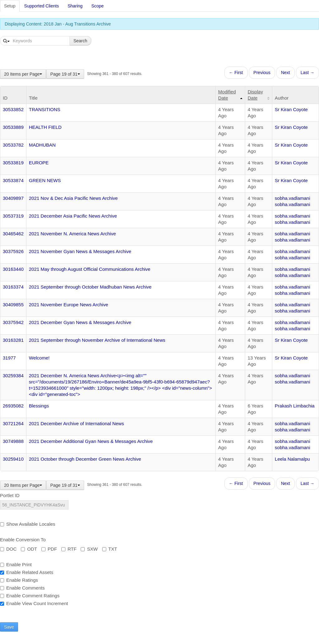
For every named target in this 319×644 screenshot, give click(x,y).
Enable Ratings (19, 580)
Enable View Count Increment (34, 603)
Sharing (75, 6)
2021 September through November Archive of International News (97, 340)
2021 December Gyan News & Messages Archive (80, 322)
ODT (29, 549)
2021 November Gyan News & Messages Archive (80, 251)
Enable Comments (22, 588)
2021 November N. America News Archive (72, 234)
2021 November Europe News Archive (69, 305)
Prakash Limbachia (295, 406)
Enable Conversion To (23, 540)
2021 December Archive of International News (76, 423)
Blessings (39, 406)
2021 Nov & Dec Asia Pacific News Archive (73, 198)
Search (80, 41)
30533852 (13, 109)
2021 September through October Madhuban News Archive (90, 287)
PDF (49, 549)
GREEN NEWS (45, 180)
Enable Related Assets (27, 572)
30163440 (13, 269)
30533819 (13, 163)
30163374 (13, 287)
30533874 (13, 180)
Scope (98, 6)
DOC (8, 549)
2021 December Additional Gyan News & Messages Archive (91, 441)
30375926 (13, 251)
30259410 (13, 459)
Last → (307, 73)
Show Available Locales (28, 524)
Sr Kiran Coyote (291, 109)
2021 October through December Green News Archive (85, 459)
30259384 (13, 376)
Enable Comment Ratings (30, 596)
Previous (262, 73)
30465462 (13, 234)
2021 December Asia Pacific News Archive (73, 216)
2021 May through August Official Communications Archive (90, 269)
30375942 (13, 322)
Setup (10, 6)
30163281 (13, 340)
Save (9, 627)
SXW (89, 549)
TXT (110, 549)
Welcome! (39, 358)
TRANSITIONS (45, 109)
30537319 (13, 216)
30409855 (13, 305)
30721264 (13, 423)
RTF (69, 549)
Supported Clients (42, 6)
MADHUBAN (42, 145)
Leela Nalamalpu (292, 459)
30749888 (13, 441)
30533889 (13, 127)
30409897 (13, 198)
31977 (9, 358)
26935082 (13, 406)
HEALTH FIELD (45, 127)
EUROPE (39, 163)
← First (236, 73)
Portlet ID (10, 495)
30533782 (13, 145)
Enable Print (16, 564)
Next (286, 73)
